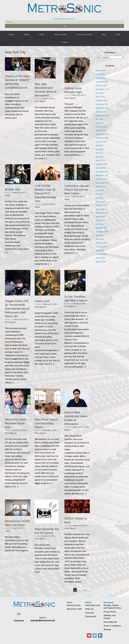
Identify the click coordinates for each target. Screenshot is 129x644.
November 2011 (102, 213)
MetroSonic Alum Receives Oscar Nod (16, 423)
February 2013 (101, 164)
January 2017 (101, 70)
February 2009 (102, 247)
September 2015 (102, 89)
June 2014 (100, 123)
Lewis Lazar (42, 301)
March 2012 (100, 202)
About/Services (74, 605)
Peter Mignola (40, 101)
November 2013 (102, 138)
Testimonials (91, 617)
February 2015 (101, 100)
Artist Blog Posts (93, 605)
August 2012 (101, 187)
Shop (118, 35)
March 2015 (100, 97)
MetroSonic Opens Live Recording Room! (46, 423)
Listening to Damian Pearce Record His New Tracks (77, 190)
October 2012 (101, 179)
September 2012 (102, 183)
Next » (86, 590)
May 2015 (99, 93)
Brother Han (13, 189)
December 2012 (102, 172)
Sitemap (107, 630)
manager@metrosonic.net (64, 19)
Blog (104, 35)
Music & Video (60, 35)
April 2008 (100, 250)
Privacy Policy (110, 612)
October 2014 (101, 112)
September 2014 (102, 115)
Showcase (90, 613)
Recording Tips (110, 622)
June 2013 (100, 149)
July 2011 (99, 220)
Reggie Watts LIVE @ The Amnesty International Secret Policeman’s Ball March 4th (17, 309)
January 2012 (101, 209)
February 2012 (101, 205)
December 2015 (102, 82)
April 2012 (100, 198)
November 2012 (102, 175)
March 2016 (100, 74)
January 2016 (101, 78)
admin (7, 196)
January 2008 (101, 254)
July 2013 (99, 145)
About (11, 35)
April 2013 (100, 157)
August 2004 (101, 262)
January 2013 (101, 168)
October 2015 (101, 85)
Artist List (89, 609)
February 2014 (101, 127)
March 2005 (101, 258)
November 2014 (102, 108)
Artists (42, 35)
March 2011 (100, 224)
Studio (27, 35)
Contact (64, 42)
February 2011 (101, 228)
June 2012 (100, 190)
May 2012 (99, 194)
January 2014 (101, 130)
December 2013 (102, 134)
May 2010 (100, 235)
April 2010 (100, 239)
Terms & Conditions (112, 626)
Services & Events (84, 35)
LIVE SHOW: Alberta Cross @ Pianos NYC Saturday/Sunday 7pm (45, 193)
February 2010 (102, 243)
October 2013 (101, 142)
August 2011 (101, 217)
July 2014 (99, 119)
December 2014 (102, 104)
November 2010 (102, 232)
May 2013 (99, 153)
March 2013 (100, 160)
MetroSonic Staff (74, 609)
